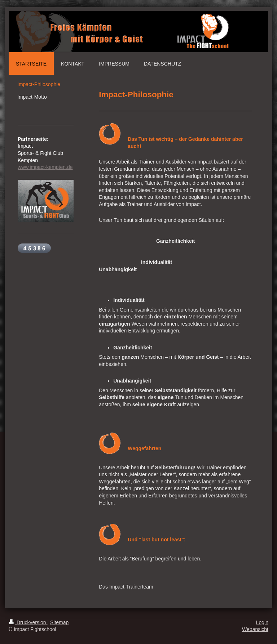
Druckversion (28, 622)
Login (262, 622)
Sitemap (59, 622)
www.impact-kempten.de (45, 167)
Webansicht (255, 629)
